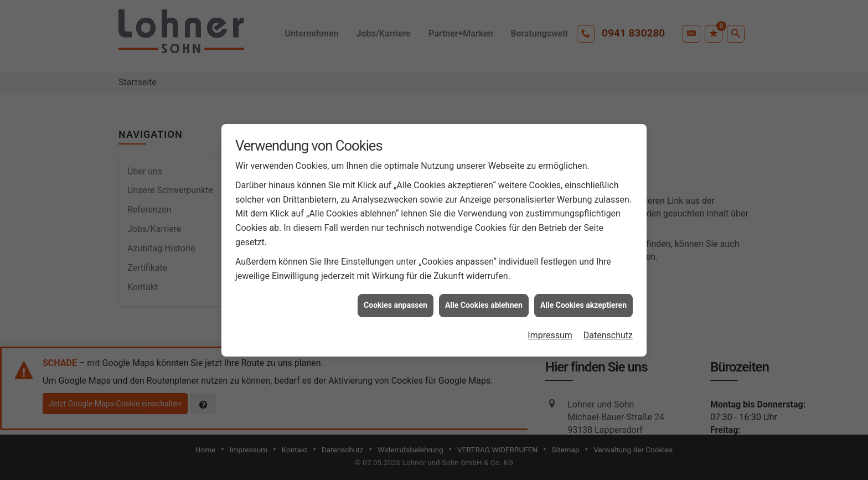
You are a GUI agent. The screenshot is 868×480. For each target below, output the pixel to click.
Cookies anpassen (396, 304)
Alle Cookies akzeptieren (583, 304)
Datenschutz (608, 334)
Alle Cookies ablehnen (484, 304)
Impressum (550, 334)
